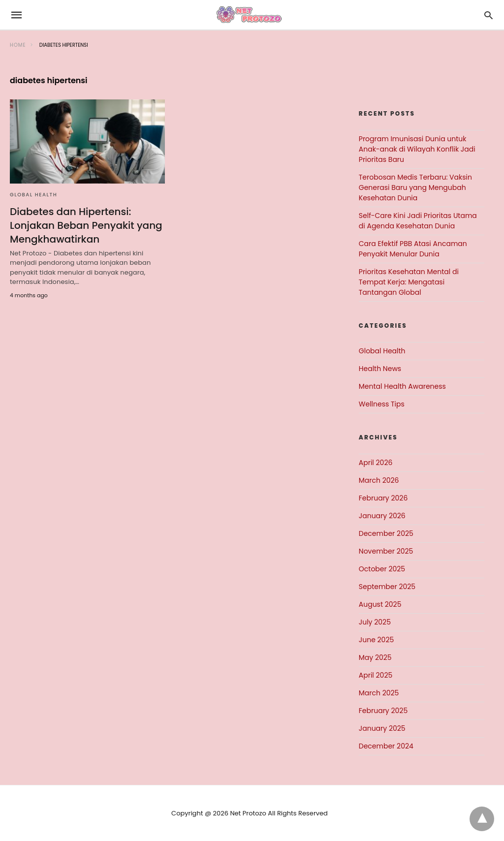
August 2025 (380, 604)
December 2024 (386, 746)
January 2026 (382, 516)
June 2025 (376, 640)
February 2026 (383, 498)
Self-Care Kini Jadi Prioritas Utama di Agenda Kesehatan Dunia (418, 221)
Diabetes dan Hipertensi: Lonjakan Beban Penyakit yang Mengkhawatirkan (86, 225)
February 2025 (383, 711)
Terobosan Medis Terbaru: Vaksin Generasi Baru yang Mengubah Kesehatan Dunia (415, 187)
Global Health (33, 195)
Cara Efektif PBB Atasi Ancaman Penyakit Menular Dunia (413, 249)
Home (18, 45)
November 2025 (386, 551)
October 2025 (382, 569)
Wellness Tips (382, 404)
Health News (380, 369)
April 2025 (376, 675)
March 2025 (379, 693)
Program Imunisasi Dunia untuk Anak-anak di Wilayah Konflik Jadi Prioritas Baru (417, 149)
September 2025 (387, 587)
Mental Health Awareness (402, 386)
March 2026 (379, 480)
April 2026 (376, 463)
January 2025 (382, 728)
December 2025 (386, 533)
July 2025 (375, 622)
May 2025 (375, 657)
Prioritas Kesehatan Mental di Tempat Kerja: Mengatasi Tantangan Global (409, 282)
